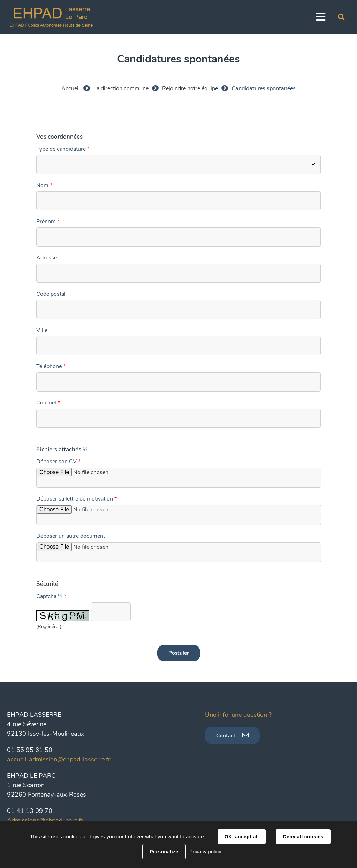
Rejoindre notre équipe (190, 88)
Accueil (71, 88)
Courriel (48, 403)
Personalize (164, 852)
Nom (44, 185)
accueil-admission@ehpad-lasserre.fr (59, 759)
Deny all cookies (303, 837)
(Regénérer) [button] (49, 626)
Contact (226, 736)
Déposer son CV (58, 462)
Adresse (47, 258)
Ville (42, 330)
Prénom (48, 222)
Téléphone (51, 366)
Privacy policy (205, 851)
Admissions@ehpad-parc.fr (45, 820)
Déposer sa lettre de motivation (77, 499)
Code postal (51, 294)
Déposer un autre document (71, 536)
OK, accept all (242, 837)
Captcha (51, 596)
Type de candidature (63, 149)
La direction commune (121, 88)
